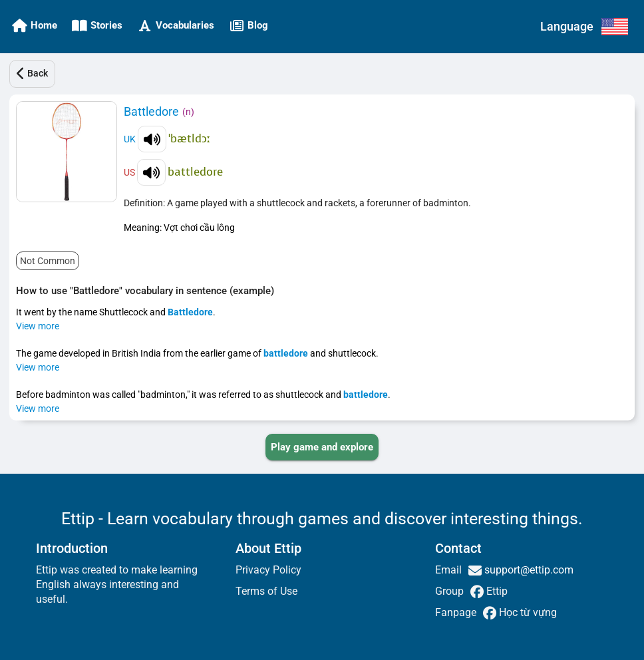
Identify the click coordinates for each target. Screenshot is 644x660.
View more (38, 326)
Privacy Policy (268, 570)
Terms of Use (266, 591)
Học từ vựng (527, 612)
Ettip (496, 591)
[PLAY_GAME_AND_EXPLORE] (322, 447)
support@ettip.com (528, 570)
